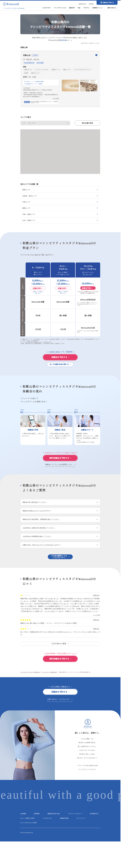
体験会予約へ (88, 288)
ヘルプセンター (47, 818)
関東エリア (26, 190)
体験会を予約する (108, 2)
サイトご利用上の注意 (27, 818)
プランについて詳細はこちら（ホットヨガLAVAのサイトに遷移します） (88, 292)
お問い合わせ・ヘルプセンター (58, 699)
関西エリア (26, 208)
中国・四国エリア (29, 214)
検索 (68, 123)
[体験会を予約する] (60, 357)
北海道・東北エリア (30, 196)
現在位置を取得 (87, 123)
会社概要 (23, 814)
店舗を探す (38, 288)
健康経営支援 (82, 4)
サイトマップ (81, 818)
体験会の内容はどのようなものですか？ (37, 511)
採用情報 (91, 4)
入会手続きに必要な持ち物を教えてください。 (39, 528)
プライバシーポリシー (75, 814)
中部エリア (26, 202)
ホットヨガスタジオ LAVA (28, 823)
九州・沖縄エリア (29, 220)
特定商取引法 (94, 814)
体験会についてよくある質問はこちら (59, 464)
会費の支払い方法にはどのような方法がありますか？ (42, 545)
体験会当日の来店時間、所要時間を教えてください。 (42, 519)
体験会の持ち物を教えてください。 (35, 502)
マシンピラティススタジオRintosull (30, 672)
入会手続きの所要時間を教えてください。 (38, 536)
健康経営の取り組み (54, 814)
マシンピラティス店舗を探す (49, 672)
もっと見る (56, 98)
